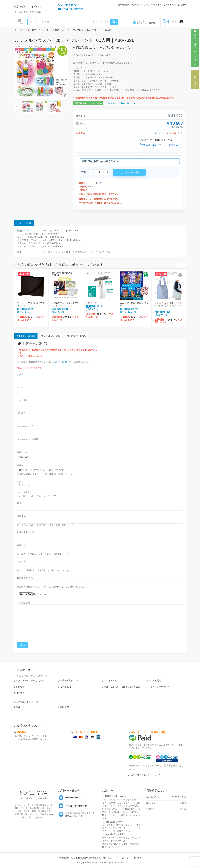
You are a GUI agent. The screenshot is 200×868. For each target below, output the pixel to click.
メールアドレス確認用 (28, 439)
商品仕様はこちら (85, 47)
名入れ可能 (103, 21)
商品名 (21, 465)
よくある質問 (170, 5)
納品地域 (21, 545)
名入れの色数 (23, 492)
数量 (19, 503)
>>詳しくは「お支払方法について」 (145, 775)
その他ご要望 (23, 603)
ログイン (140, 23)
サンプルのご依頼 (51, 336)
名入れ (20, 481)
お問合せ (182, 5)
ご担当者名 (23, 400)
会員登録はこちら (117, 103)
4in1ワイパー (92, 303)
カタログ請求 (123, 5)
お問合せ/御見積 (26, 336)
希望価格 (21, 516)
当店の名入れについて (71, 680)
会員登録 (151, 23)
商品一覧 (20, 707)
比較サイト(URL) (25, 578)
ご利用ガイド (156, 5)
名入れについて (138, 5)
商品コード (23, 452)
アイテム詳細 (24, 223)
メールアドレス (25, 426)
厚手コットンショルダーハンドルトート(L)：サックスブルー (168, 305)
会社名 (21, 387)
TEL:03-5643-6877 (61, 362)
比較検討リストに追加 (195, 48)
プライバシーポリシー (159, 687)
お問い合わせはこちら (115, 47)
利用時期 (21, 562)
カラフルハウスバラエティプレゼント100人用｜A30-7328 (74, 40)
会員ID (20, 374)
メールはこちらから (170, 145)
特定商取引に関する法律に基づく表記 (122, 687)
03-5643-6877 (148, 145)
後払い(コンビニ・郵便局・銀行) (148, 732)
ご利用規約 (66, 687)
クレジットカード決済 (86, 732)
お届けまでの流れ (76, 336)
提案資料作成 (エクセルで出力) (88, 103)
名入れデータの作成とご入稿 (30, 680)
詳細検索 (64, 707)
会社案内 (20, 693)
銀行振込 (21, 732)
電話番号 (22, 413)
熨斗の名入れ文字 (26, 532)
